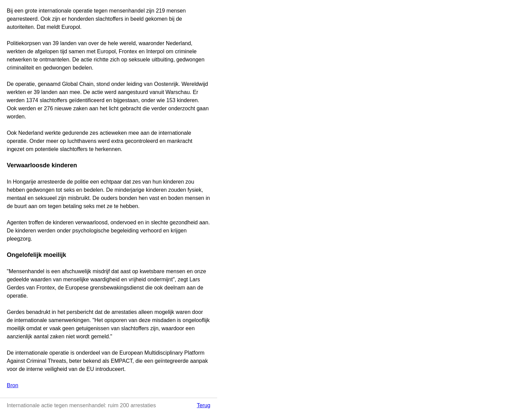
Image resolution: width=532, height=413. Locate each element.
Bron (13, 385)
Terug (204, 405)
